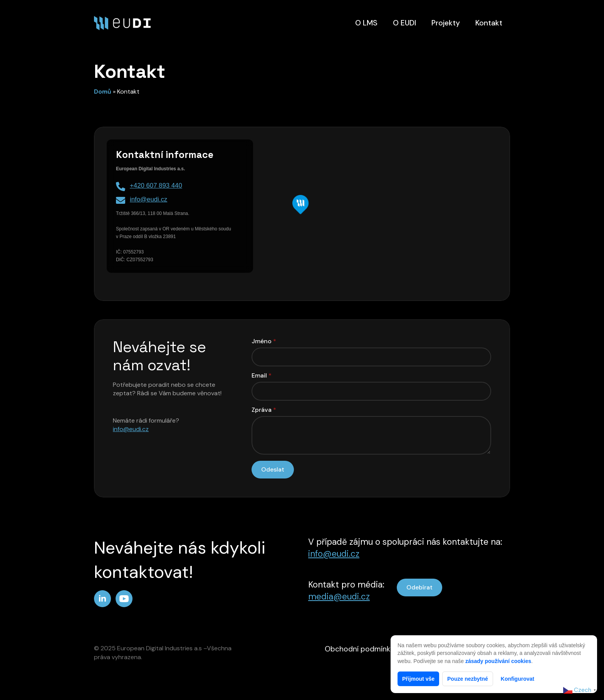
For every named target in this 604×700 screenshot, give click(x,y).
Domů (103, 91)
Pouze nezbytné (468, 679)
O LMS (366, 23)
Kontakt (489, 23)
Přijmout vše (418, 679)
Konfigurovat (518, 679)
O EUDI (404, 23)
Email (262, 376)
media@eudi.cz (339, 597)
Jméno (264, 341)
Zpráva (264, 410)
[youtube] (124, 599)
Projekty (446, 23)
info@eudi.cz (131, 429)
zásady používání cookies (498, 661)
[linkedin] (102, 599)
